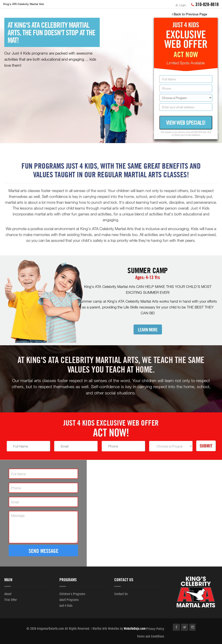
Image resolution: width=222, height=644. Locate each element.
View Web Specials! (186, 123)
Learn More (148, 330)
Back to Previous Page (189, 14)
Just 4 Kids (66, 605)
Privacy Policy (155, 629)
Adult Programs (69, 600)
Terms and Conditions (151, 636)
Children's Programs (72, 594)
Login (181, 5)
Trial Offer (11, 600)
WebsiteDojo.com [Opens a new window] (135, 628)
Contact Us (121, 594)
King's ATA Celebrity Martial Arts (24, 4)
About (8, 594)
